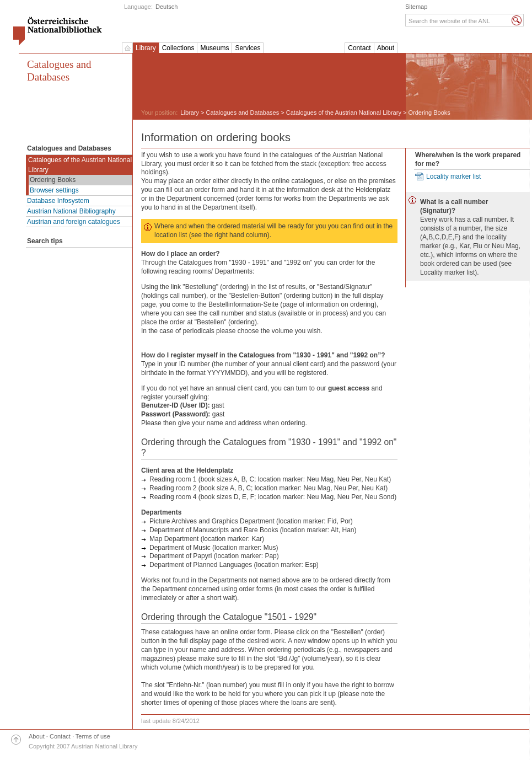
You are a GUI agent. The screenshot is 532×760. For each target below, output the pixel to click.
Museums (214, 48)
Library (146, 48)
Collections (178, 48)
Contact (359, 48)
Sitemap (416, 7)
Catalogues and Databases (59, 71)
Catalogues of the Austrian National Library (80, 165)
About (386, 48)
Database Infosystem (58, 201)
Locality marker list (453, 176)
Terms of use (93, 736)
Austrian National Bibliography (71, 211)
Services (248, 48)
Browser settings (54, 190)
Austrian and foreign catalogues (74, 222)
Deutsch (166, 7)
